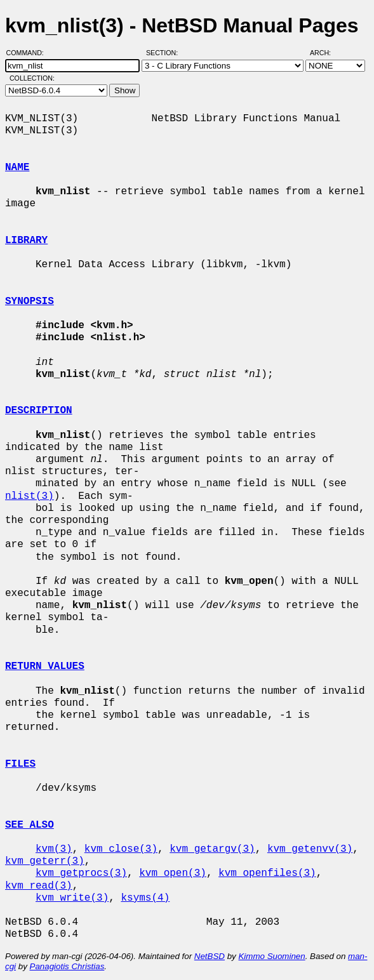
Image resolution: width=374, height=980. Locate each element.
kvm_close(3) (121, 849)
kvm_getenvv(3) (310, 849)
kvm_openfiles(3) (267, 873)
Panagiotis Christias (67, 966)
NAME (17, 168)
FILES (20, 764)
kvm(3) (54, 849)
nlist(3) (30, 496)
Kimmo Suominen (271, 956)
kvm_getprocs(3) (81, 873)
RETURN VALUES (45, 666)
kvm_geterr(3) (45, 861)
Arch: (326, 53)
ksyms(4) (145, 898)
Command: (29, 53)
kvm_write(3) (72, 898)
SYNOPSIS (30, 301)
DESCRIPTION (39, 411)
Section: (165, 53)
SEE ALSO (30, 825)
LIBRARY (26, 241)
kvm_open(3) (173, 873)
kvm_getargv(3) (212, 849)
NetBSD (210, 956)
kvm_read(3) (39, 886)
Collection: (32, 78)
